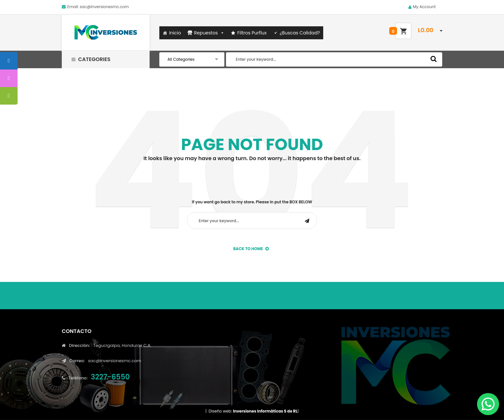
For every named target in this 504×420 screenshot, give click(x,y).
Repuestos (209, 33)
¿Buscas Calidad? (300, 33)
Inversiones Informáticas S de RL (265, 411)
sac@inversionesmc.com (104, 7)
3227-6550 (110, 377)
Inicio (175, 33)
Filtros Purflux (252, 33)
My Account (424, 7)
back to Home (251, 249)
